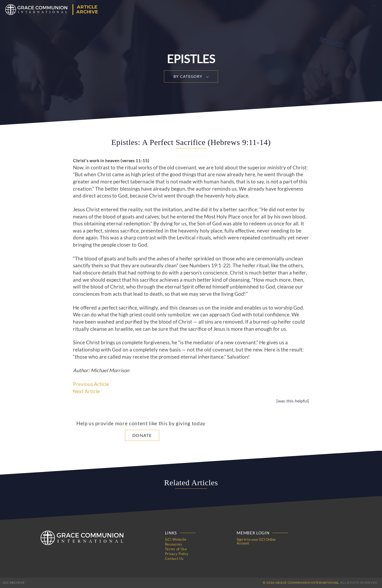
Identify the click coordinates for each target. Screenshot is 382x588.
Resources (174, 544)
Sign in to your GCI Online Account (256, 541)
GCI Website (176, 539)
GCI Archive (14, 583)
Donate (142, 435)
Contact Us (174, 559)
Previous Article (91, 384)
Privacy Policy (177, 554)
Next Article (86, 391)
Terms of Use (176, 549)
